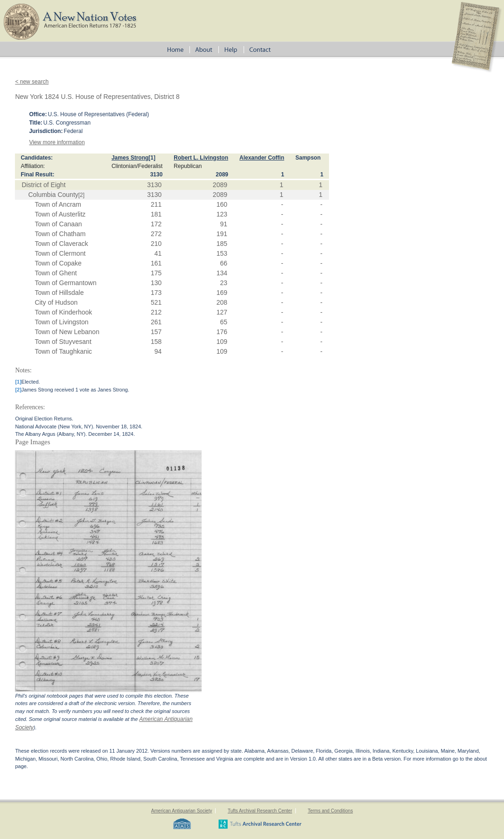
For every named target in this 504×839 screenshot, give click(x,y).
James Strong (130, 158)
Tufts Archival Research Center (260, 811)
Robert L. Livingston (201, 158)
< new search (32, 82)
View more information (57, 142)
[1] (152, 158)
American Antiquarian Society (182, 811)
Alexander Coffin (262, 158)
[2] (81, 195)
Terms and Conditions (330, 811)
